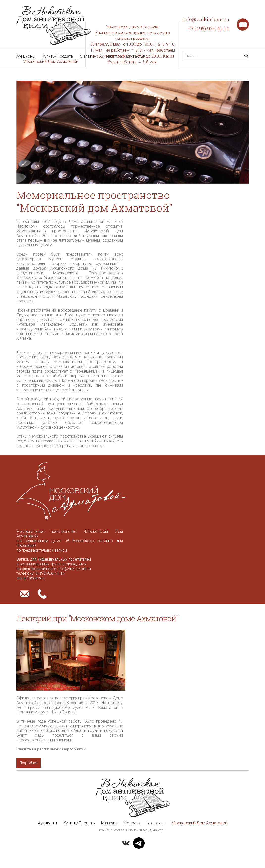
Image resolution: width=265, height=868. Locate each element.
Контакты (134, 56)
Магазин (88, 56)
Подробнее (29, 763)
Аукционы (26, 56)
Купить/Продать (57, 56)
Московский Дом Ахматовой (50, 61)
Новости (111, 56)
